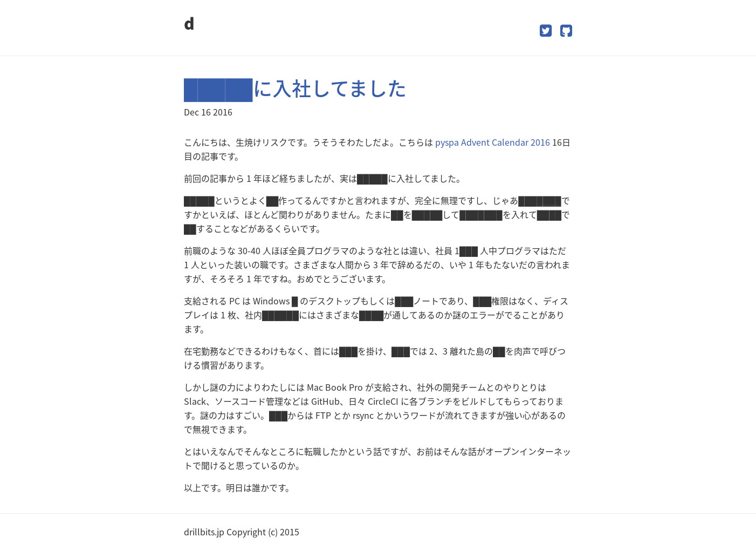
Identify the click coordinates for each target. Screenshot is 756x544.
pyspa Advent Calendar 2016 (493, 142)
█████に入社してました (295, 88)
